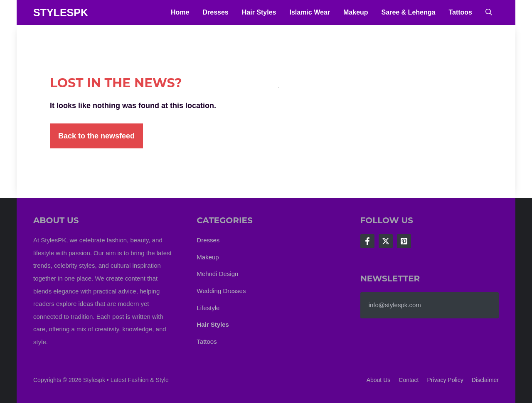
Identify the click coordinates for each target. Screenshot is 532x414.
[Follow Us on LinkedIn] (404, 241)
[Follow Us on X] (386, 241)
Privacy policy (445, 380)
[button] (489, 12)
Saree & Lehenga (409, 12)
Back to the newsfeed (96, 136)
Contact (409, 380)
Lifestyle (208, 308)
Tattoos (460, 12)
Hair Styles (259, 12)
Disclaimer (485, 380)
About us (379, 380)
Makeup (356, 12)
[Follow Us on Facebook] (367, 241)
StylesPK (61, 12)
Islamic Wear (310, 12)
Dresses (215, 12)
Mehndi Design (217, 274)
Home (180, 12)
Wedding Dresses (221, 291)
